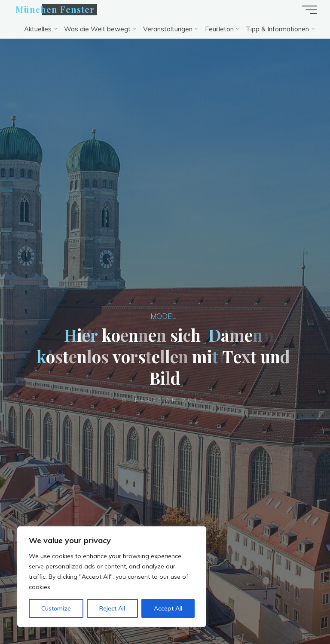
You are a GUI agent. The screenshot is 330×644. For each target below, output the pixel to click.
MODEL (163, 316)
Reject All (112, 608)
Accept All (168, 608)
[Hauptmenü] (309, 10)
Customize (56, 608)
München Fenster (55, 9)
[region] (112, 577)
